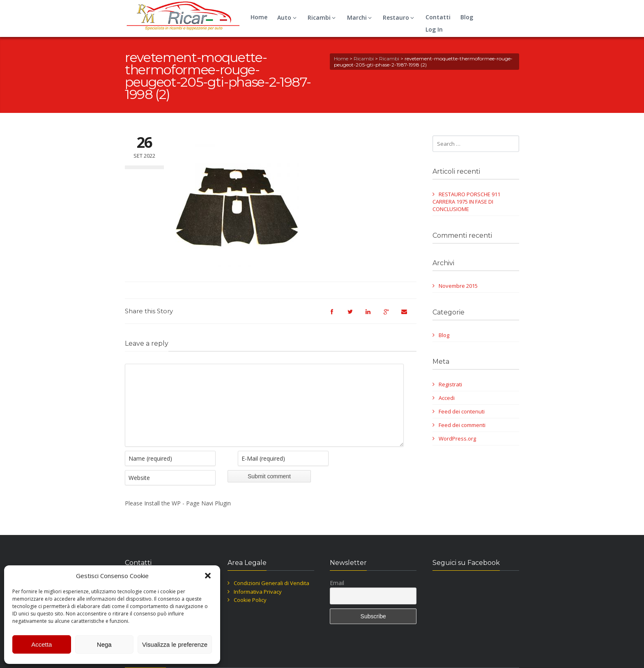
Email (337, 595)
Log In (434, 29)
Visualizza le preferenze (175, 644)
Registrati (450, 384)
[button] (208, 576)
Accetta (41, 644)
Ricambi (323, 17)
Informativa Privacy (258, 604)
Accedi (447, 398)
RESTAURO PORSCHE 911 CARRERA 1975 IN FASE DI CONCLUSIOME (466, 202)
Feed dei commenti (462, 425)
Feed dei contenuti (462, 411)
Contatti (438, 17)
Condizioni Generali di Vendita (271, 595)
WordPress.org (457, 438)
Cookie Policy (250, 612)
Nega (104, 644)
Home (259, 17)
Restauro (400, 17)
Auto (288, 17)
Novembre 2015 (458, 286)
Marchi (361, 17)
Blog (467, 17)
